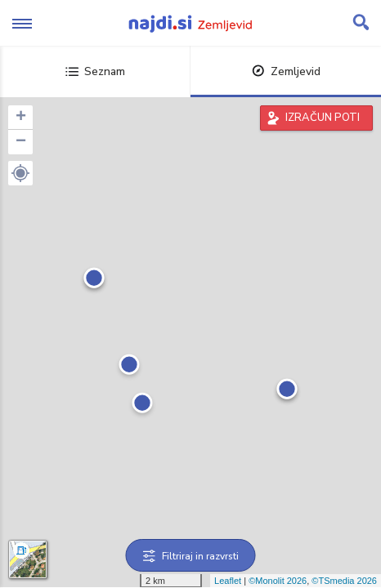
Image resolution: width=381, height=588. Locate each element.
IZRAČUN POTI (323, 118)
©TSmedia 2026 (344, 581)
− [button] (21, 142)
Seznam (95, 71)
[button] (20, 173)
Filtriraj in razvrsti (191, 556)
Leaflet (228, 581)
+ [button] (21, 118)
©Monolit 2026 (278, 581)
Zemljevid (286, 71)
